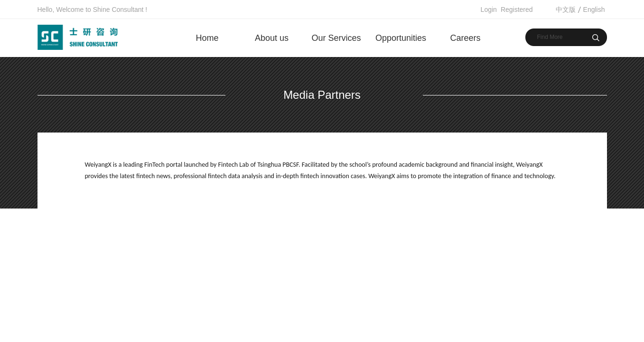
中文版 (566, 9)
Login (489, 9)
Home (207, 38)
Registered (517, 9)
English (594, 9)
